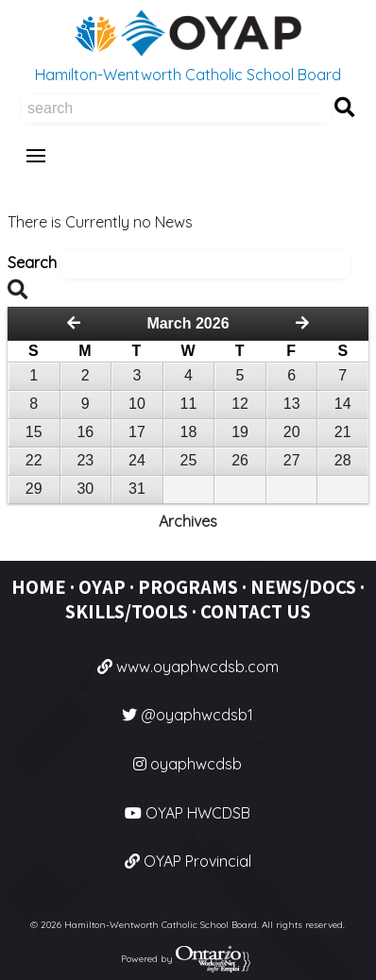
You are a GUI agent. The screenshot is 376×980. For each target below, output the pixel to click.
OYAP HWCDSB (188, 813)
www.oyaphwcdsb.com (188, 667)
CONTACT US (256, 611)
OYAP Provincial (188, 861)
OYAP (102, 587)
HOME (39, 587)
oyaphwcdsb (188, 764)
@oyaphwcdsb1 (188, 715)
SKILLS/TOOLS (127, 611)
